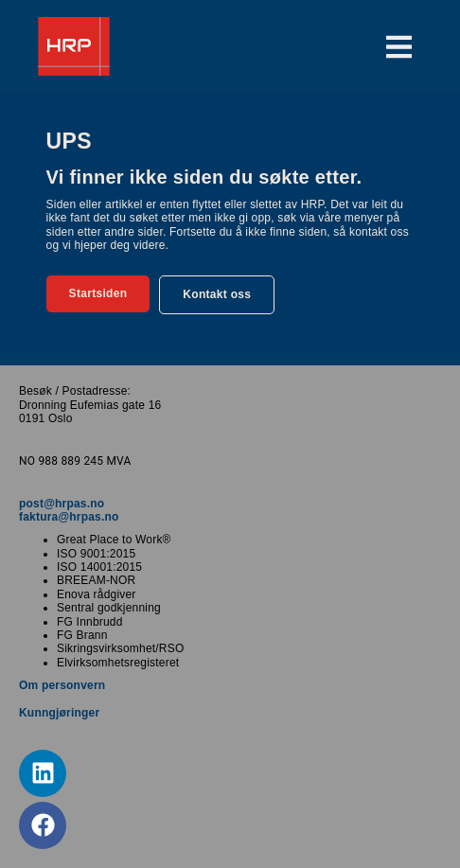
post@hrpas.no (62, 504)
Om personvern (62, 685)
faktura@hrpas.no (69, 517)
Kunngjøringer (59, 713)
